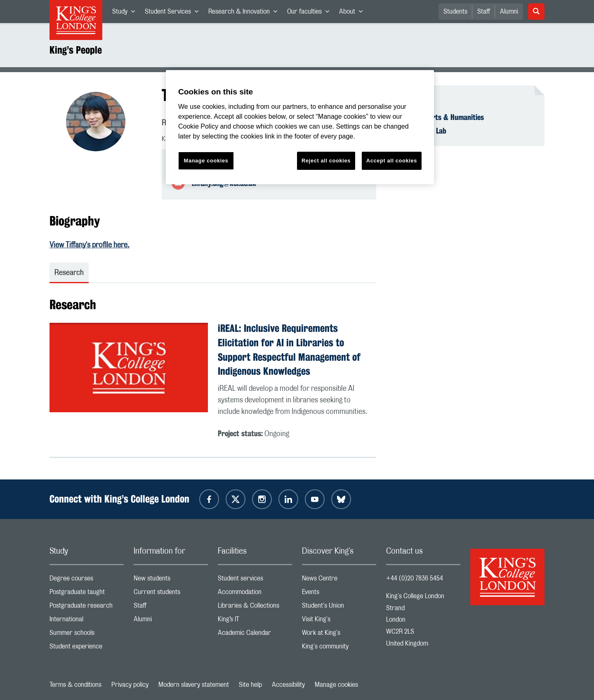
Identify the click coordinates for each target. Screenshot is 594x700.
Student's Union (339, 607)
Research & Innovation (245, 13)
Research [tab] (69, 273)
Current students (171, 594)
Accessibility (288, 685)
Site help (250, 685)
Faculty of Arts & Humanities (440, 117)
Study (126, 13)
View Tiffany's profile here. (90, 245)
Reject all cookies (326, 161)
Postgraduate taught (87, 594)
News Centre (339, 580)
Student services (255, 580)
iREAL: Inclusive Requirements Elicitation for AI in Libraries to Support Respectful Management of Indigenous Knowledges (289, 350)
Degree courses (87, 580)
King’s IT (255, 621)
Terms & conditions (75, 685)
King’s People (76, 50)
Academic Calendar (255, 635)
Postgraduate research (87, 607)
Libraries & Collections (255, 607)
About (353, 13)
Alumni (509, 12)
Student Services (174, 13)
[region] (300, 127)
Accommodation (255, 594)
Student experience (87, 648)
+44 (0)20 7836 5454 (415, 578)
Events (339, 594)
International (87, 621)
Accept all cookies (392, 161)
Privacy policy (130, 685)
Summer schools (87, 635)
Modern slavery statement (194, 685)
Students (455, 12)
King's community (339, 648)
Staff (484, 12)
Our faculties (311, 13)
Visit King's (339, 621)
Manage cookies (336, 685)
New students (171, 580)
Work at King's (339, 635)
